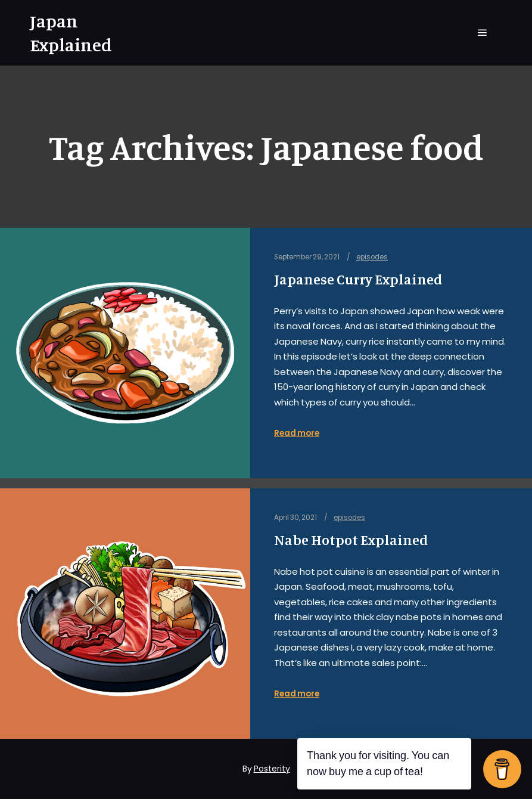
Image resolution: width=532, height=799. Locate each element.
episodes (372, 257)
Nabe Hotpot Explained (351, 540)
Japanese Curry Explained (358, 279)
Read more (297, 433)
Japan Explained (71, 33)
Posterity (272, 769)
